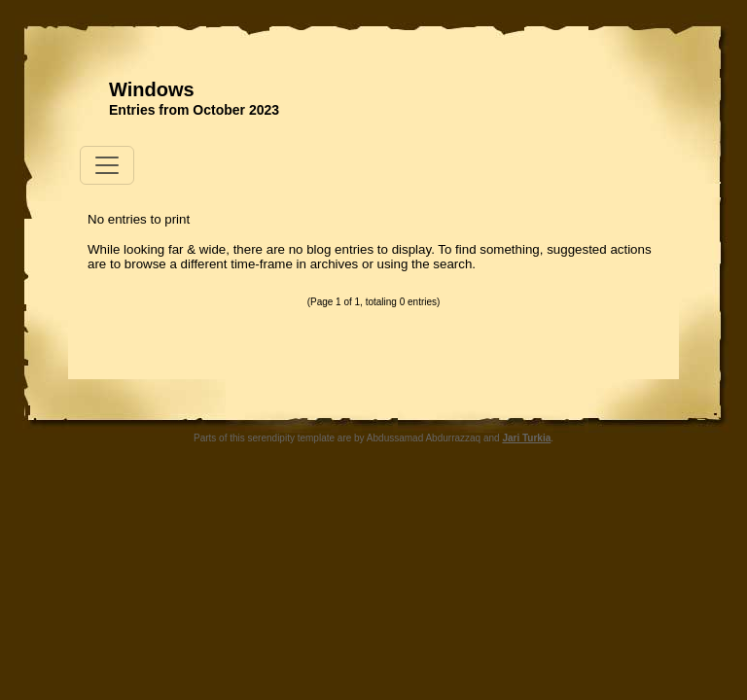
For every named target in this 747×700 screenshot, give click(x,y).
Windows (152, 89)
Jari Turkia (526, 438)
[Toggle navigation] (107, 165)
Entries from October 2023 (194, 110)
